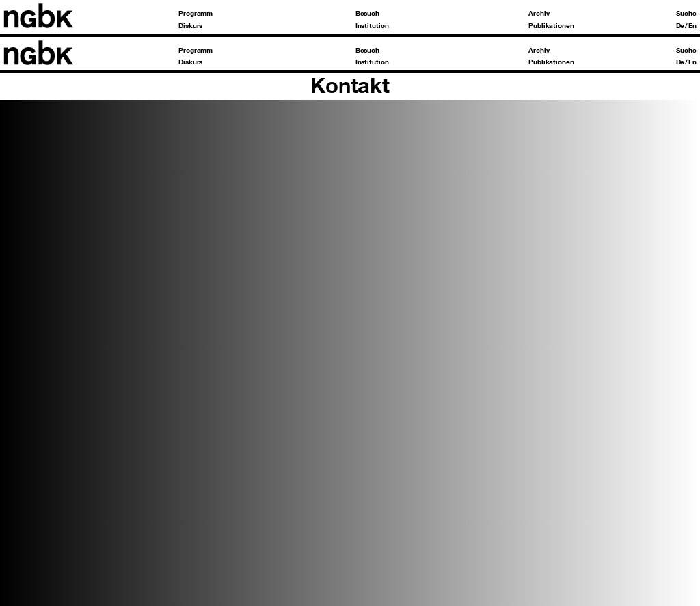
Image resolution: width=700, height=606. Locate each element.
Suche (686, 13)
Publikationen (551, 25)
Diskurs (190, 25)
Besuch (367, 13)
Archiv (539, 13)
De (681, 25)
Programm (196, 13)
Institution (372, 25)
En (692, 25)
